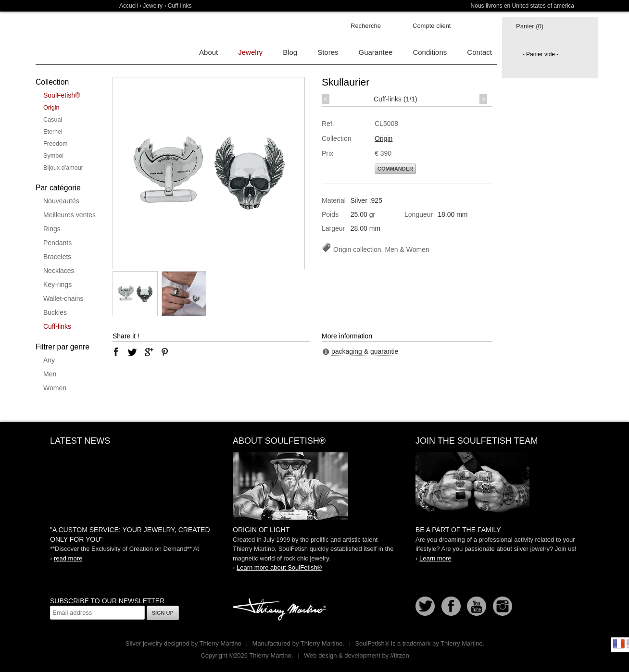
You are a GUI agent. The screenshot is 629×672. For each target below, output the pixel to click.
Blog (290, 52)
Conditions (430, 52)
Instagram (503, 606)
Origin (51, 108)
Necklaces (59, 271)
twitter (132, 352)
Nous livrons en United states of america (522, 6)
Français (619, 644)
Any (49, 360)
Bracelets (57, 257)
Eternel (53, 132)
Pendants (57, 243)
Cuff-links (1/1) (396, 99)
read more (68, 558)
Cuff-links (57, 326)
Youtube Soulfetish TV (477, 606)
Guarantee (376, 52)
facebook (116, 352)
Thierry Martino (281, 610)
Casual (53, 120)
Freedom (55, 144)
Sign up (163, 613)
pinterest (165, 352)
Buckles (55, 312)
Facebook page (451, 606)
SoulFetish (314, 486)
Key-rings (57, 285)
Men (50, 374)
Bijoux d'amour (63, 168)
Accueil (129, 6)
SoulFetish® (62, 95)
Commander (395, 169)
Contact (479, 52)
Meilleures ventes (69, 215)
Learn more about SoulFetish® (279, 567)
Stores (328, 52)
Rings (52, 229)
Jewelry (153, 6)
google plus (149, 352)
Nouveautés (61, 201)
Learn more (435, 558)
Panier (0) (530, 26)
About (208, 52)
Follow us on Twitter (425, 606)
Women (55, 388)
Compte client (432, 26)
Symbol (53, 156)
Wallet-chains (63, 299)
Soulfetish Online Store (69, 38)
